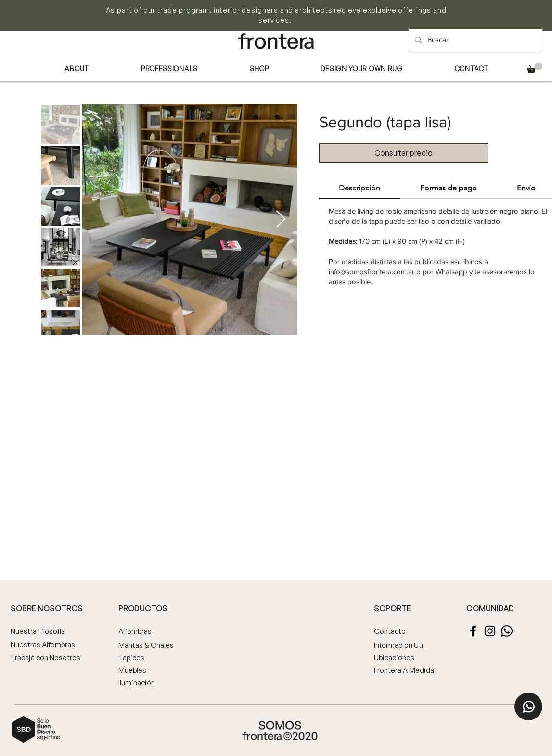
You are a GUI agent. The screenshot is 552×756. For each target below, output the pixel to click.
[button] (535, 68)
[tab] (360, 189)
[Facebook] (473, 631)
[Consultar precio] (404, 153)
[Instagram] (490, 631)
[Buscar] (475, 40)
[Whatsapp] (507, 631)
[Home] (528, 706)
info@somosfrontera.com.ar (372, 271)
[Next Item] (281, 220)
